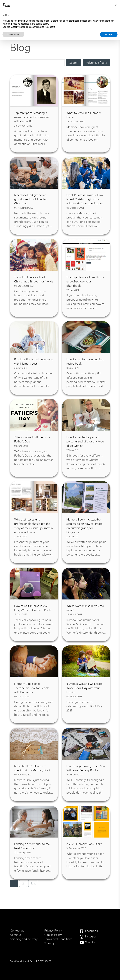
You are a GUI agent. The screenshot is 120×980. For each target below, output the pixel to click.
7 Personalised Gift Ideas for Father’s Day (32, 439)
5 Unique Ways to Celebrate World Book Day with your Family (84, 688)
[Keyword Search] (37, 63)
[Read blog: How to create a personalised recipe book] (86, 337)
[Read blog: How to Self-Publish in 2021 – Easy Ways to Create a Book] (34, 584)
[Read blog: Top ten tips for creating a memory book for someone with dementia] (34, 91)
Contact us (17, 930)
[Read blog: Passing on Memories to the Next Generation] (34, 822)
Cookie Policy (53, 935)
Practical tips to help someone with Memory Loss (34, 361)
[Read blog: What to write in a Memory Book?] (86, 91)
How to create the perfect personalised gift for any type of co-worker (85, 441)
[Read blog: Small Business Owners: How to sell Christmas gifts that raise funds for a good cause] (86, 173)
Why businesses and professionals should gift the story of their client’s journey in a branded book (33, 526)
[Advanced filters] (96, 63)
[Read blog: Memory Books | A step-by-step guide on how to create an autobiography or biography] (86, 497)
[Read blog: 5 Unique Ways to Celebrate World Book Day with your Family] (86, 661)
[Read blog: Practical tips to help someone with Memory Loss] (34, 337)
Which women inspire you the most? (85, 608)
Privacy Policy (53, 930)
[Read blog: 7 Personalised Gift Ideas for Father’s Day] (34, 415)
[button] (116, 5)
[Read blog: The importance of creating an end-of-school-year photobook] (86, 255)
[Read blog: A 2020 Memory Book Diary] (86, 822)
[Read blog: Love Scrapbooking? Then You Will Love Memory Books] (86, 744)
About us (16, 935)
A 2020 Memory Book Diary (84, 844)
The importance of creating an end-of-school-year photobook (86, 281)
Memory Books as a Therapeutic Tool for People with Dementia (32, 688)
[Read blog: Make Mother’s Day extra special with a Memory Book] (34, 744)
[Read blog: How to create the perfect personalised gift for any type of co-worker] (86, 415)
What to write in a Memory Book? (84, 115)
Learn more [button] (13, 34)
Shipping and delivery (24, 939)
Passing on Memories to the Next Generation (32, 846)
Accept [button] (109, 34)
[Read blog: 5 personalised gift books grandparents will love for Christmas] (34, 173)
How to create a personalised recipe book (85, 361)
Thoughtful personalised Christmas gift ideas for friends (34, 279)
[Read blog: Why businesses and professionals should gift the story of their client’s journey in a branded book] (34, 497)
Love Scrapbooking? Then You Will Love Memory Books (86, 768)
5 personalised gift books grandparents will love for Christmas (31, 199)
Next (33, 883)
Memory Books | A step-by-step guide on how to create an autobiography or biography (84, 526)
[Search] (74, 63)
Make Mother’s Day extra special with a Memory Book (32, 768)
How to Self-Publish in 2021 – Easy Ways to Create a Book (32, 608)
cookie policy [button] (42, 24)
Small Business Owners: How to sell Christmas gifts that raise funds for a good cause (85, 199)
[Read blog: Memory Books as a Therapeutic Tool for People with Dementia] (34, 661)
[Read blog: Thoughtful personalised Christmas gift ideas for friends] (34, 255)
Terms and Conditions (58, 939)
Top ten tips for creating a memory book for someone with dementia (32, 117)
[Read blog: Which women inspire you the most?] (86, 584)
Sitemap (50, 943)
